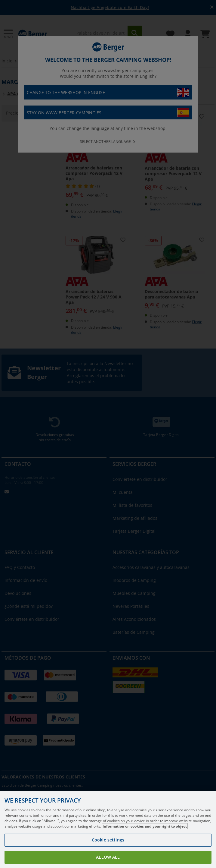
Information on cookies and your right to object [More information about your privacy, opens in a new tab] (145, 826)
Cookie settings (108, 840)
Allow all (108, 857)
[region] (108, 829)
